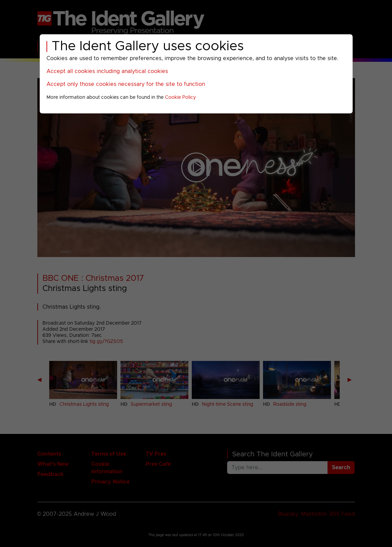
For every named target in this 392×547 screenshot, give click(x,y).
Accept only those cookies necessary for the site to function (126, 84)
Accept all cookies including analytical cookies (107, 71)
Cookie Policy (180, 97)
